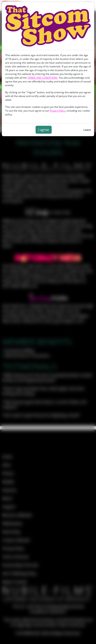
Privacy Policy (58, 111)
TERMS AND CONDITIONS (42, 78)
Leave (87, 130)
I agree (44, 130)
